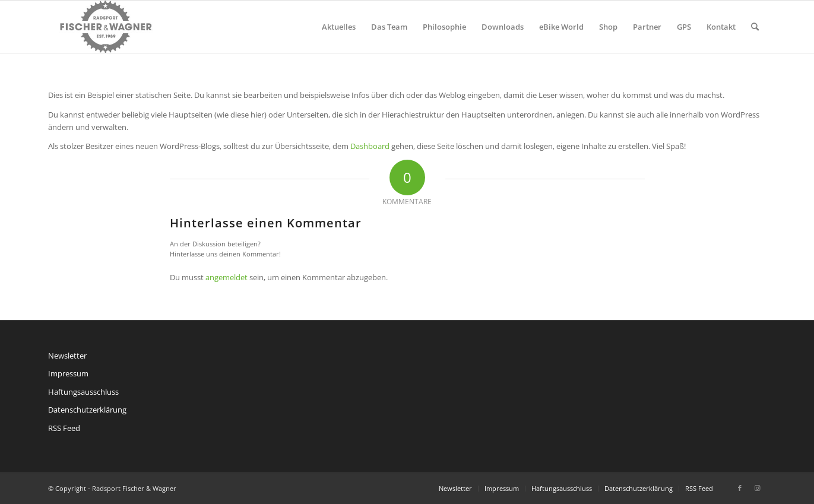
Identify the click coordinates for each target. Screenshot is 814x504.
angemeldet (227, 277)
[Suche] (755, 27)
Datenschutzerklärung (87, 410)
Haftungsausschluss (83, 392)
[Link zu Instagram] (758, 488)
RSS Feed (64, 428)
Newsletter (67, 356)
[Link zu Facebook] (740, 488)
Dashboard (370, 146)
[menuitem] (339, 27)
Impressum (68, 373)
